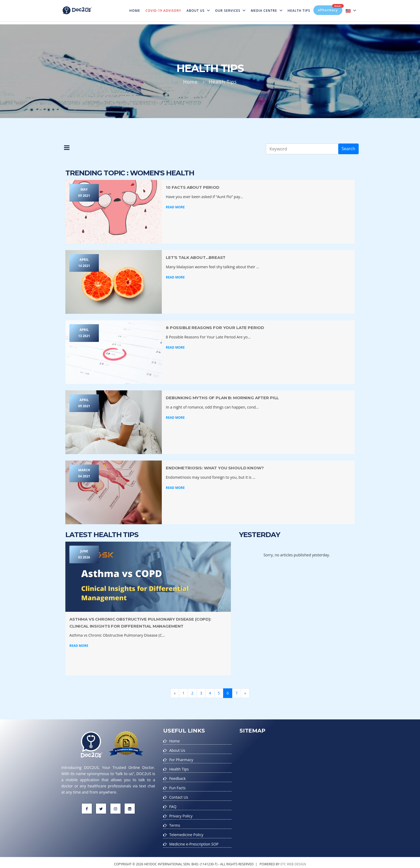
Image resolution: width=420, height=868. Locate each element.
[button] (67, 149)
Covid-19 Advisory (163, 11)
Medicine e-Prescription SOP (194, 841)
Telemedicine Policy (186, 832)
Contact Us (179, 796)
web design (297, 861)
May (84, 193)
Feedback (178, 777)
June (84, 555)
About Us (198, 11)
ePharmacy (330, 9)
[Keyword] (302, 149)
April (84, 263)
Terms (175, 823)
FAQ (173, 805)
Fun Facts (177, 786)
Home (136, 7)
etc (283, 861)
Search (348, 149)
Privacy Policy (181, 814)
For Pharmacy (181, 759)
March (84, 474)
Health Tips (299, 11)
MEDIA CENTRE (266, 11)
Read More (175, 207)
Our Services (230, 11)
